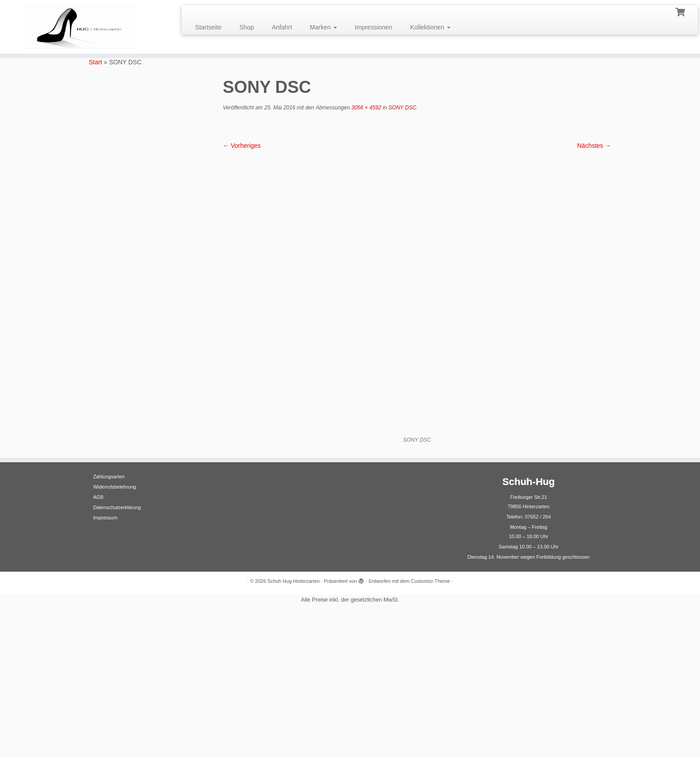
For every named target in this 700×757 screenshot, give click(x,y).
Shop (247, 27)
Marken (323, 27)
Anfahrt (282, 27)
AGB (98, 640)
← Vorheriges (242, 146)
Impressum (105, 661)
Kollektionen (430, 27)
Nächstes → (594, 146)
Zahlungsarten (109, 620)
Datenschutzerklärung (117, 651)
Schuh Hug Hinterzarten (294, 724)
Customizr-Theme (430, 724)
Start (96, 62)
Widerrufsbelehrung (115, 630)
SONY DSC (402, 108)
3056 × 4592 (366, 108)
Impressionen (374, 27)
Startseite (208, 27)
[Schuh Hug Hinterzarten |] (81, 27)
